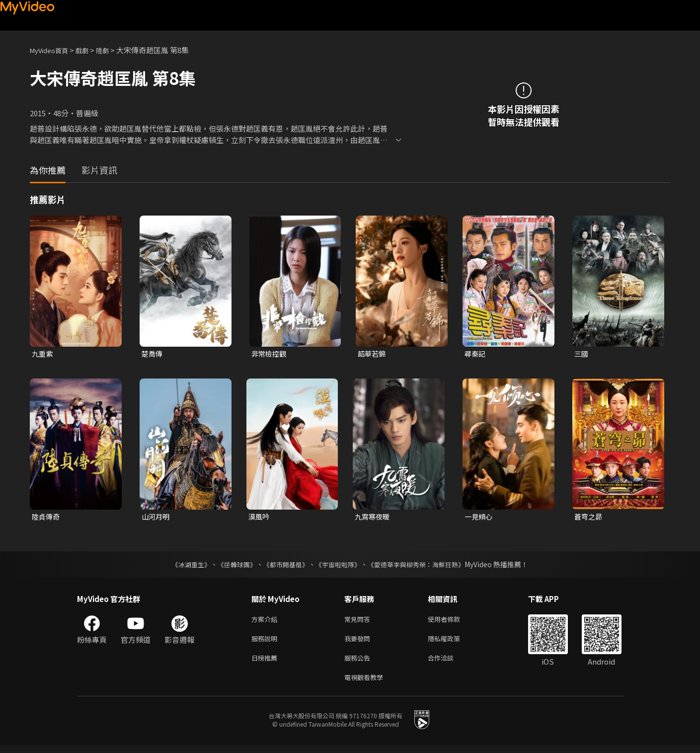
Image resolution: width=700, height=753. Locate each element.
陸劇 (112, 50)
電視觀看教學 (367, 684)
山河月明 (156, 518)
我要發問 (359, 642)
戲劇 (90, 50)
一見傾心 (479, 518)
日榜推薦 (266, 663)
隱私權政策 (452, 642)
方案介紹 (266, 622)
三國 (582, 354)
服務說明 (266, 642)
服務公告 (359, 663)
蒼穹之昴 (589, 518)
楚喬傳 (153, 354)
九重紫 (43, 354)
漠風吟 (260, 518)
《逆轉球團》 (232, 566)
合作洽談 (449, 663)
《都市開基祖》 (284, 566)
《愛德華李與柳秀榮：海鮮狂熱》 (423, 566)
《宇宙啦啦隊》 (339, 566)
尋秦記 (476, 354)
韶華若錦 (373, 354)
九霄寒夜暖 (373, 518)
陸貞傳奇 (47, 518)
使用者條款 (452, 622)
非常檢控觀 (270, 354)
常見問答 (359, 622)
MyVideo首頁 (52, 50)
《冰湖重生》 (183, 566)
